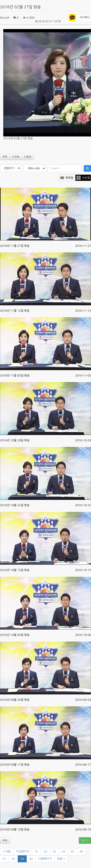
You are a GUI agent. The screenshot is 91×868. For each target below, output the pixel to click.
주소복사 (85, 17)
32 (45, 852)
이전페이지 (23, 852)
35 (72, 852)
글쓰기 (85, 840)
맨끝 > (61, 859)
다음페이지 (45, 859)
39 (22, 859)
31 (37, 852)
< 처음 (7, 852)
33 (54, 852)
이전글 (16, 157)
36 (81, 852)
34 (63, 852)
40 (31, 859)
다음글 (28, 157)
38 (13, 859)
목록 (5, 157)
